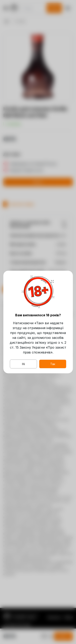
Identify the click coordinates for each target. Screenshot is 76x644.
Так (53, 364)
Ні (23, 364)
